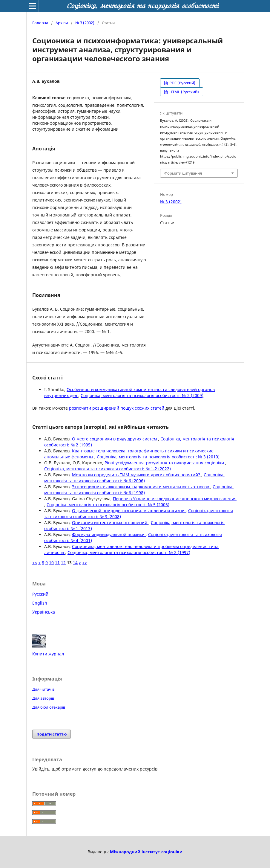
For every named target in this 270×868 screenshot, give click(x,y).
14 (75, 563)
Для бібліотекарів (49, 707)
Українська (44, 612)
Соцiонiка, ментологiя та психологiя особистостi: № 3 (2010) (158, 457)
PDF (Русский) (182, 83)
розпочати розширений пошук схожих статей (117, 408)
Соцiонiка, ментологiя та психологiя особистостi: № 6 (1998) (139, 490)
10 (51, 563)
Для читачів (43, 689)
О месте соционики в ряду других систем (115, 439)
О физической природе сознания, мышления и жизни (129, 511)
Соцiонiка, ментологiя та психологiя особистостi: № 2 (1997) (129, 552)
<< (35, 563)
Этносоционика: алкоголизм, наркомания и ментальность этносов (141, 487)
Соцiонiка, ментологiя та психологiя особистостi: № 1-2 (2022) (108, 469)
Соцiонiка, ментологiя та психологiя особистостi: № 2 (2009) (142, 395)
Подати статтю (52, 734)
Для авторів (43, 698)
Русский (40, 594)
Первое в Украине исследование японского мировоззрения (175, 499)
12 (63, 563)
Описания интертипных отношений (110, 523)
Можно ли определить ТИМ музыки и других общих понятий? (137, 475)
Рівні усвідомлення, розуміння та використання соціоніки (165, 463)
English (40, 603)
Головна (40, 23)
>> (85, 563)
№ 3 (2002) (85, 23)
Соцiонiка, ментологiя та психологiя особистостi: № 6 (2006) (134, 478)
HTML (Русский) (184, 92)
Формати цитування (183, 173)
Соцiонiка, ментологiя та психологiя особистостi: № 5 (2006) (108, 505)
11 (57, 563)
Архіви (62, 23)
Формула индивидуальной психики (109, 534)
